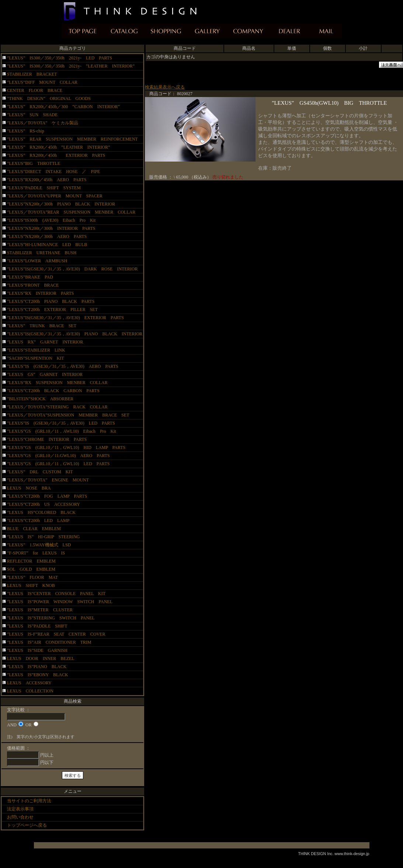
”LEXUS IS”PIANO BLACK (39, 667)
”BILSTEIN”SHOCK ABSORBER (40, 399)
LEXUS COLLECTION (30, 691)
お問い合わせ (20, 817)
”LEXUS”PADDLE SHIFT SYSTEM (44, 188)
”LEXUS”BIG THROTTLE (34, 163)
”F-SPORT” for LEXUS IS (36, 553)
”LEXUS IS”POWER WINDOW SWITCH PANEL (60, 602)
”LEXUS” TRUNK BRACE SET (42, 326)
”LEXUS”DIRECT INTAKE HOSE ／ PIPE (53, 172)
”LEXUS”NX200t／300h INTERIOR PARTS (51, 228)
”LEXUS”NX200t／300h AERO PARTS (47, 236)
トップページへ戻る (27, 825)
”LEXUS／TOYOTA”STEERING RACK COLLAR (57, 407)
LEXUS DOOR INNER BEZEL (41, 658)
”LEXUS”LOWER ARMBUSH (37, 261)
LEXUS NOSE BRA (29, 488)
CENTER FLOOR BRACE (35, 90)
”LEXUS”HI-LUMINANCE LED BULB (47, 245)
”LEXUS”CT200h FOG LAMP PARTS (47, 496)
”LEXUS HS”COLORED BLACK (41, 512)
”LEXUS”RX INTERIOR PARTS (41, 293)
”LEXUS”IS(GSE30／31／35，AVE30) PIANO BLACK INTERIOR (75, 334)
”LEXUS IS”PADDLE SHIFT (39, 626)
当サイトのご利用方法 (29, 801)
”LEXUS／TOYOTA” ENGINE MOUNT (48, 480)
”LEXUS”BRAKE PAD (30, 277)
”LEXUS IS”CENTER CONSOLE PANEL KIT (56, 594)
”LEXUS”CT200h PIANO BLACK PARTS (53, 301)
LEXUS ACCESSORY (29, 683)
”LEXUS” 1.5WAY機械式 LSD (39, 545)
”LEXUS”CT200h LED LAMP (38, 521)
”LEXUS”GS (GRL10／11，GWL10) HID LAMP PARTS (68, 447)
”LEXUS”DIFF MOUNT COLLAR (42, 82)
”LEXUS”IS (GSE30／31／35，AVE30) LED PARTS (61, 423)
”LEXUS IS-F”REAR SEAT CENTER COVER (56, 634)
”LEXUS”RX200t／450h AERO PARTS (47, 180)
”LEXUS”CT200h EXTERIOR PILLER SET (55, 309)
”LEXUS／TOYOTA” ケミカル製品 (43, 123)
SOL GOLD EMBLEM (31, 569)
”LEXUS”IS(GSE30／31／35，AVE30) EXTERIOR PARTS (65, 318)
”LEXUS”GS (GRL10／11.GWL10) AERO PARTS (63, 456)
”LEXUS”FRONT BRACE (33, 285)
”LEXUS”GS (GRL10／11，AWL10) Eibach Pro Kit (62, 431)
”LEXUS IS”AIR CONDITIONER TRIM (49, 642)
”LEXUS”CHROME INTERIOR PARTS (47, 439)
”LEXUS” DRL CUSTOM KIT (40, 472)
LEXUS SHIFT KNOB (31, 585)
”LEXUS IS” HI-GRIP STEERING (44, 537)
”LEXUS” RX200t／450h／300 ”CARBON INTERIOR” (63, 107)
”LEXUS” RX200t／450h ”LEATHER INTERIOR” (58, 147)
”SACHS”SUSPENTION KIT (36, 358)
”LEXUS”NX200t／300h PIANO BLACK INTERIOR (61, 204)
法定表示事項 (20, 809)
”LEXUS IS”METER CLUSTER (44, 610)
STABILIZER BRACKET (34, 74)
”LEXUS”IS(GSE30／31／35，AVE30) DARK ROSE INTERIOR (72, 269)
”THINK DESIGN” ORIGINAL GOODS (49, 98)
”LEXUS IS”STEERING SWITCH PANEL (55, 618)
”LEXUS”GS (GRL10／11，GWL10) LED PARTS (58, 464)
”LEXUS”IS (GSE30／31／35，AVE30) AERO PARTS (63, 366)
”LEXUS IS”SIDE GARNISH (42, 650)
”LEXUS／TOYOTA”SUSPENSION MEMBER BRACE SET (68, 415)
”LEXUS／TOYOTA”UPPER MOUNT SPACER (55, 196)
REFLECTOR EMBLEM (31, 561)
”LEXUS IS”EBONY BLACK (42, 675)
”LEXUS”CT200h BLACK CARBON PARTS (53, 391)
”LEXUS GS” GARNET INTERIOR (45, 374)
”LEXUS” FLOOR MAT (32, 577)
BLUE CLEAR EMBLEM (34, 529)
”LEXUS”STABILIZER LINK (36, 350)
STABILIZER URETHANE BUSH (42, 253)
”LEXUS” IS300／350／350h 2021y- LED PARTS (60, 58)
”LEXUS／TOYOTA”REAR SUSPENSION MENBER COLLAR (71, 212)
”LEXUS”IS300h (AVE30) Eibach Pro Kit (51, 220)
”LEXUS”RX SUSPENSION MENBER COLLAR (57, 383)
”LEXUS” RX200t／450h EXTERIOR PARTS (56, 155)
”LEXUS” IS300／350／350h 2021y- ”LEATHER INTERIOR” (71, 66)
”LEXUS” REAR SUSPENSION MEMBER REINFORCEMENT (72, 139)
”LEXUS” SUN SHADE (32, 115)
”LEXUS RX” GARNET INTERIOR (45, 342)
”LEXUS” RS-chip (26, 131)
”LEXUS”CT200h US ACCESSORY (44, 504)
